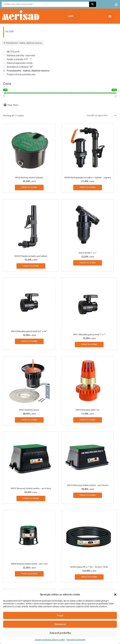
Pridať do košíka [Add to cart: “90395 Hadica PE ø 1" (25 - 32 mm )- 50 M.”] (89, 577)
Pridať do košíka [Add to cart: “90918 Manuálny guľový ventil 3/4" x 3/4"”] (29, 341)
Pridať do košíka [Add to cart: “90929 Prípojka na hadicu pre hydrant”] (31, 266)
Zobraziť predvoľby (60, 633)
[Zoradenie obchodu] (101, 115)
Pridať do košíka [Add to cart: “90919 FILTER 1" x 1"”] (88, 263)
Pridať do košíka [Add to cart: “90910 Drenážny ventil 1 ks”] (88, 420)
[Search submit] (93, 4)
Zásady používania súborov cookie (50, 640)
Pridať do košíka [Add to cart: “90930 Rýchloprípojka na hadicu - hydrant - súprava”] (88, 187)
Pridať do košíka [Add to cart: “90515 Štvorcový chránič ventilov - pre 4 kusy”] (31, 498)
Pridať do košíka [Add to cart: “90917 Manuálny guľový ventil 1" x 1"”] (89, 344)
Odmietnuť (60, 624)
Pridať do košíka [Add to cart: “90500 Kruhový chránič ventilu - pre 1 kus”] (29, 574)
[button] (115, 595)
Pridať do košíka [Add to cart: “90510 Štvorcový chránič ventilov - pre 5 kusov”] (88, 495)
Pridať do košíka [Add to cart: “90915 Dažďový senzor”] (29, 420)
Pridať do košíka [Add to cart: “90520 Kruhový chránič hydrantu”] (29, 187)
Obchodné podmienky (76, 640)
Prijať (60, 616)
